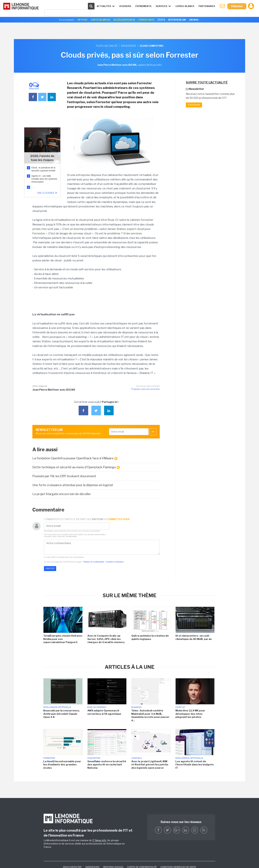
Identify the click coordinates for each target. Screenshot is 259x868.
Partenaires (207, 6)
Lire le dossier (47, 193)
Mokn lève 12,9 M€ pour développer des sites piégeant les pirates (190, 714)
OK (153, 432)
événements (143, 6)
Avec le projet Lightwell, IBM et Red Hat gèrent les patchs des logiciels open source (150, 765)
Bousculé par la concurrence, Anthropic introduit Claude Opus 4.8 (62, 714)
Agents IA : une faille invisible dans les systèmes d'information (44, 179)
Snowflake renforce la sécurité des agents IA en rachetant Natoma (107, 765)
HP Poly (83, 20)
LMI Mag (194, 20)
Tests (161, 20)
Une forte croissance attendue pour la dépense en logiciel (73, 485)
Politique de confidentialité (94, 562)
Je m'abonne (194, 105)
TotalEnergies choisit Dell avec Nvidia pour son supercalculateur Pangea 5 (63, 639)
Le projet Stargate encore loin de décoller (62, 494)
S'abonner (237, 6)
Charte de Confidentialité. (67, 536)
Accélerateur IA (124, 20)
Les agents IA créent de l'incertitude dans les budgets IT (195, 765)
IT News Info (99, 840)
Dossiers (125, 6)
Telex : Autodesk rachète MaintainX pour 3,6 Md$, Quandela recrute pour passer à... (150, 715)
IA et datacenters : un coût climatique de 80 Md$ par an (194, 637)
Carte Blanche (101, 20)
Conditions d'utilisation (115, 562)
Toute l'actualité (107, 46)
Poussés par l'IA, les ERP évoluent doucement (64, 476)
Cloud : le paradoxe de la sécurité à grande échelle (44, 169)
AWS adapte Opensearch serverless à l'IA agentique (104, 712)
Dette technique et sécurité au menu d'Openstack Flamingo (76, 467)
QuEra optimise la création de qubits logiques (150, 637)
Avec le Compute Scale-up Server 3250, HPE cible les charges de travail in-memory (106, 639)
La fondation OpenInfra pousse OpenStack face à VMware (75, 458)
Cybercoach (146, 20)
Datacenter (128, 46)
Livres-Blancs (185, 6)
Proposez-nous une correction (146, 389)
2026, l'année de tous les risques (42, 158)
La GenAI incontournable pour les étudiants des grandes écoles (62, 765)
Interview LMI (177, 20)
